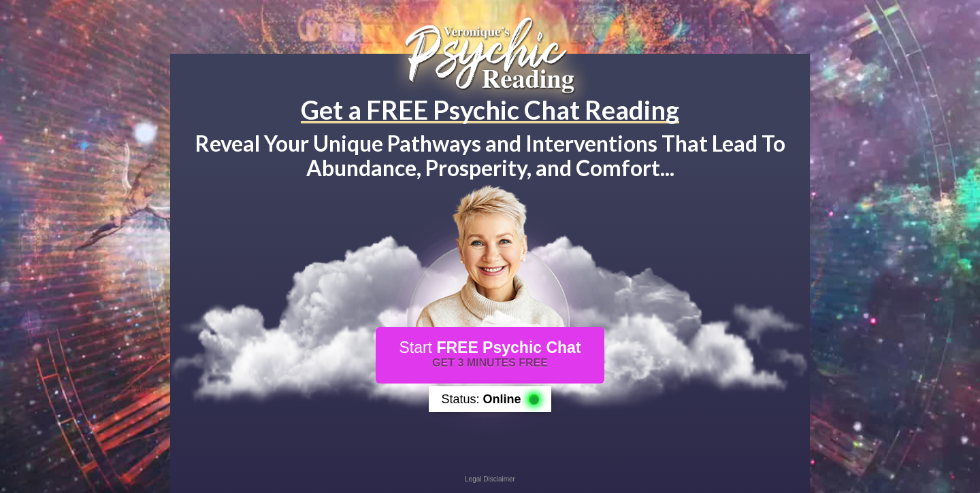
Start (490, 354)
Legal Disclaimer (490, 479)
